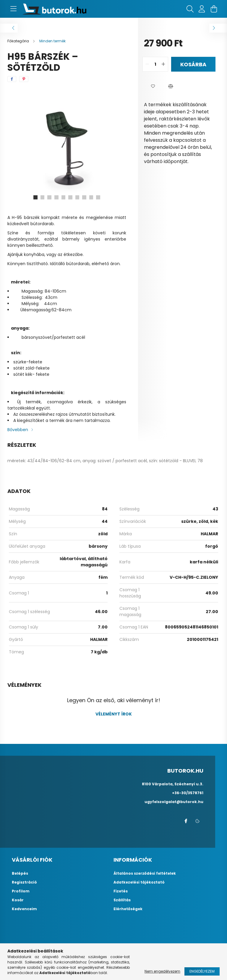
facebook (186, 821)
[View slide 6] (70, 197)
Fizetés (121, 891)
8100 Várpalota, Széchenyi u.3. (173, 784)
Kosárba (193, 64)
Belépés (20, 873)
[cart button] (214, 9)
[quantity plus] (163, 64)
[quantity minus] (147, 64)
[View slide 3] (49, 197)
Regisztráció (24, 882)
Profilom (21, 891)
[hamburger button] (13, 9)
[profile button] (202, 9)
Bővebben (18, 430)
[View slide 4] (56, 197)
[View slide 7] (77, 197)
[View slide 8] (85, 197)
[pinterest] (24, 79)
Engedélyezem (202, 971)
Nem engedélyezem (162, 971)
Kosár (18, 900)
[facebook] (12, 79)
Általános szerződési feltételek (145, 873)
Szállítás (122, 900)
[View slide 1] (35, 197)
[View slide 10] (99, 197)
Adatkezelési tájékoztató (139, 882)
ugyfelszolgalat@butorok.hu (174, 802)
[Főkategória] (19, 41)
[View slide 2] (42, 197)
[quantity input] (155, 64)
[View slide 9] (92, 197)
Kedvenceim (24, 909)
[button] (153, 86)
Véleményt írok (114, 714)
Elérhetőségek (128, 909)
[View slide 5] (63, 197)
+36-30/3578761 (188, 793)
